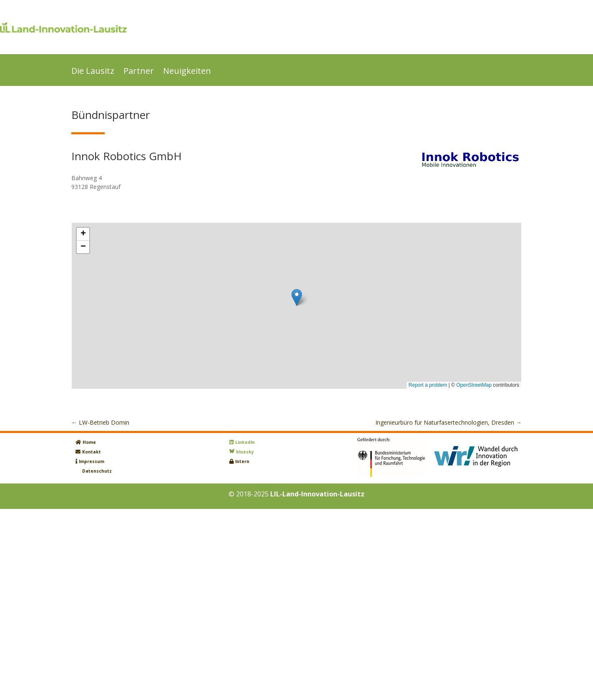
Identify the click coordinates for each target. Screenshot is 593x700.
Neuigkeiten (187, 72)
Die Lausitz (93, 72)
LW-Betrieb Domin (100, 422)
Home (89, 442)
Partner (139, 72)
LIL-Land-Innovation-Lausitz (317, 494)
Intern (242, 461)
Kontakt (92, 452)
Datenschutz (97, 471)
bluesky (245, 452)
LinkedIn (245, 442)
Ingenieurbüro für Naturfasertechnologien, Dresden (449, 422)
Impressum (92, 461)
